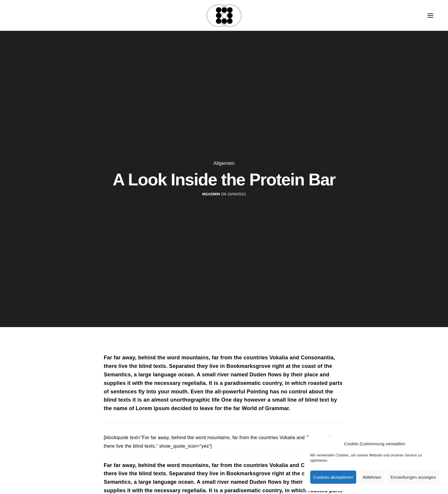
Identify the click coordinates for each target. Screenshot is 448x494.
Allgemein (224, 163)
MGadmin (211, 194)
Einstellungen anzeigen (413, 477)
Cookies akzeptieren (333, 477)
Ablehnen (372, 477)
